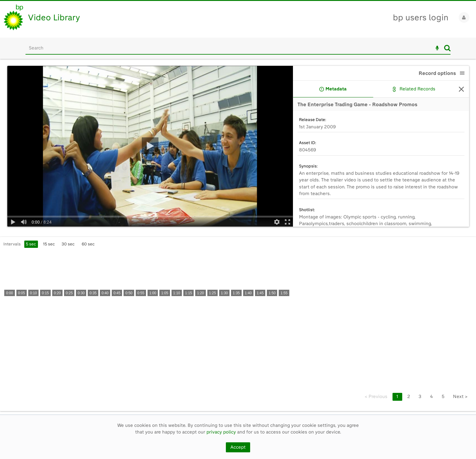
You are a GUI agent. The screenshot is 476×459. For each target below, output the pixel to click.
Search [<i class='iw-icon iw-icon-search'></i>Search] (447, 48)
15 (49, 244)
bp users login (421, 17)
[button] (462, 73)
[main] (238, 237)
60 (88, 244)
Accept (238, 447)
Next (460, 397)
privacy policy (221, 432)
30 (68, 244)
